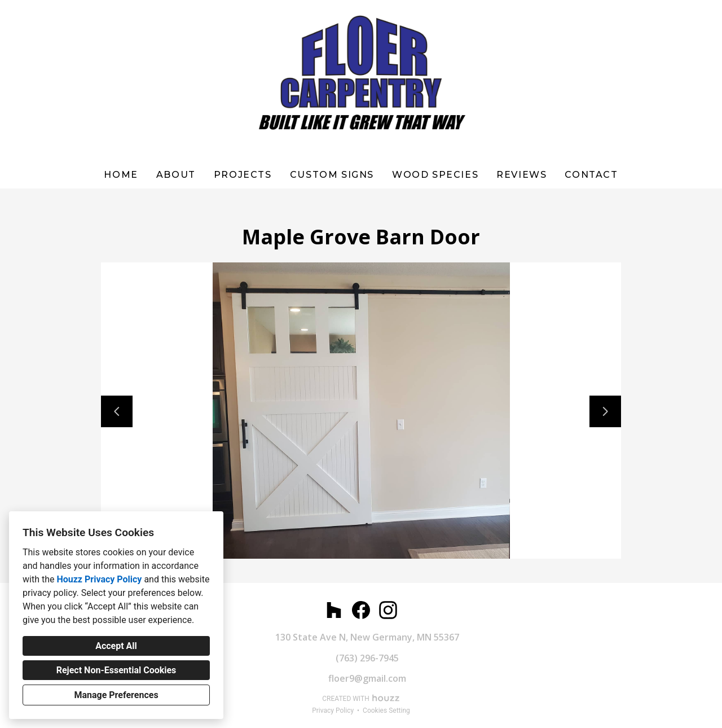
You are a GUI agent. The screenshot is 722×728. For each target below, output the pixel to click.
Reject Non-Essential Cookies (116, 670)
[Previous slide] (117, 411)
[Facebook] (361, 610)
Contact (591, 175)
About (176, 175)
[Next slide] (605, 411)
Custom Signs (332, 175)
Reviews (521, 175)
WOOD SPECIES (435, 175)
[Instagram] (388, 610)
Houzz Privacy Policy (99, 579)
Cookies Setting (386, 711)
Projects (243, 175)
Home (121, 175)
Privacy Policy (333, 711)
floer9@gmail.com (367, 678)
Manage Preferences (116, 695)
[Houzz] (334, 610)
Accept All (116, 646)
